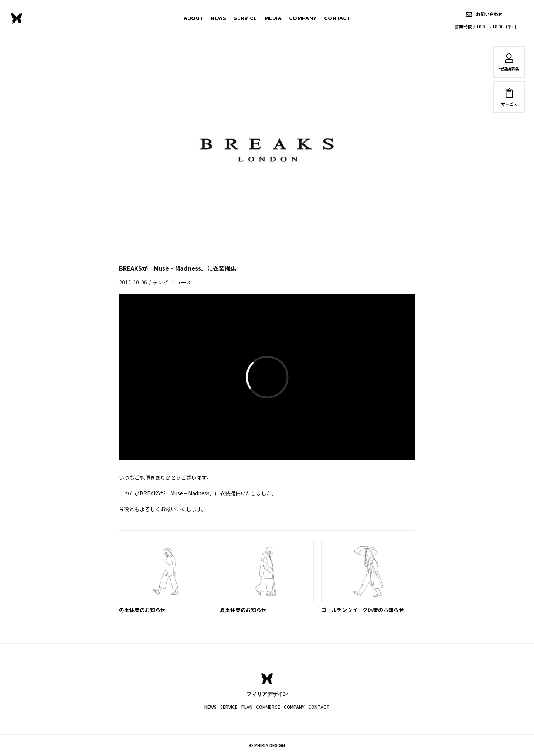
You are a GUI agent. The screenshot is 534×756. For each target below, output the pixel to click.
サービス (509, 99)
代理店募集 (509, 64)
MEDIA (273, 18)
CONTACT (337, 18)
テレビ (160, 282)
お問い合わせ (484, 14)
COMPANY (303, 18)
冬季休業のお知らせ (142, 610)
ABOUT (194, 18)
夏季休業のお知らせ (243, 610)
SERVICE (245, 18)
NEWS (218, 18)
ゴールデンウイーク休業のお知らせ (363, 610)
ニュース (181, 282)
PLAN (247, 707)
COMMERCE (268, 707)
